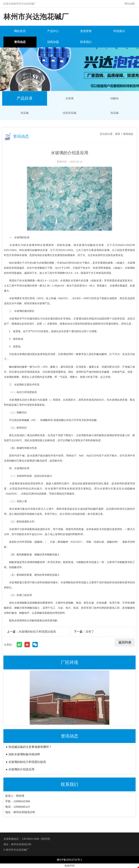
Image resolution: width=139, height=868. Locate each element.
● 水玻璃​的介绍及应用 (20, 769)
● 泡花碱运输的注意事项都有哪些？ (29, 747)
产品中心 (53, 31)
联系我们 (86, 42)
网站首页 (20, 31)
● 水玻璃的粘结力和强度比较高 (26, 762)
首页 (118, 134)
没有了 (90, 632)
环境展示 (119, 31)
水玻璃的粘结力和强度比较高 (37, 632)
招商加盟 (53, 42)
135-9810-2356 (30, 839)
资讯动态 (20, 42)
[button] (67, 721)
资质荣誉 (86, 31)
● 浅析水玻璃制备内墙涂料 (23, 754)
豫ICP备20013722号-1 (69, 860)
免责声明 (69, 866)
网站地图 (130, 4)
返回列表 (125, 642)
